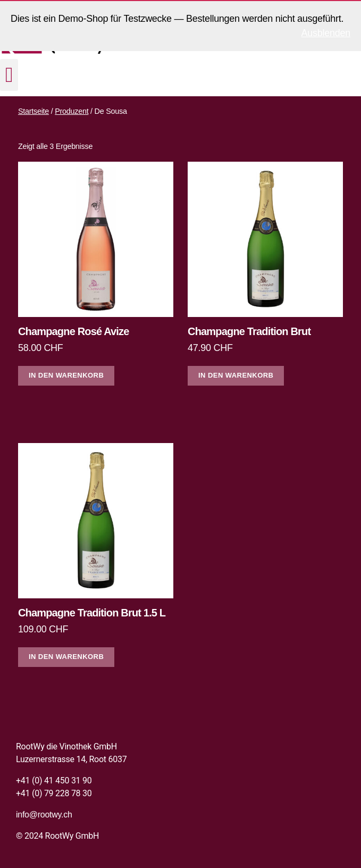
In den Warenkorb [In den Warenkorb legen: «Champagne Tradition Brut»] (236, 375)
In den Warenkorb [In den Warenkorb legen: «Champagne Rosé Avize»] (66, 375)
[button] (9, 75)
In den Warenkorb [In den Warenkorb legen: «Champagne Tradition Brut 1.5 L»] (66, 657)
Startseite (33, 111)
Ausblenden (326, 33)
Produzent (72, 111)
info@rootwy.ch (44, 815)
